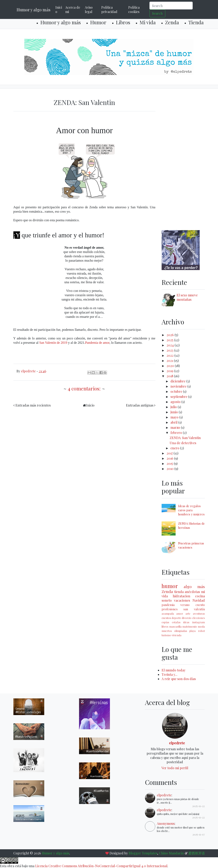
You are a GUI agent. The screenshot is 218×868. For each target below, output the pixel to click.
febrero (177, 433)
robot (201, 631)
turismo (166, 635)
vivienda (177, 635)
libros (165, 626)
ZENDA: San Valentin (84, 102)
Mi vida (148, 22)
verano (185, 605)
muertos (167, 631)
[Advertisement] (183, 160)
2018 (170, 376)
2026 (171, 335)
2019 (170, 371)
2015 (170, 463)
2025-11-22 (198, 806)
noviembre (179, 386)
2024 (171, 345)
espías (165, 622)
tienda (179, 592)
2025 (170, 340)
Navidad (199, 600)
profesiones (170, 609)
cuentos (166, 618)
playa (192, 631)
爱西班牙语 (197, 853)
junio (175, 412)
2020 (171, 366)
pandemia (168, 605)
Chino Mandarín (171, 853)
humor (170, 586)
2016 (170, 458)
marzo (176, 427)
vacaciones (182, 600)
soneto (167, 600)
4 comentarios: (85, 388)
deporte (176, 618)
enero (175, 448)
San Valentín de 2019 (53, 343)
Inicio (59, 9)
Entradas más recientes (33, 405)
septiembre (179, 397)
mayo (175, 417)
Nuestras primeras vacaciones (191, 545)
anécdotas (192, 592)
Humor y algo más (34, 10)
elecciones (199, 618)
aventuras (199, 613)
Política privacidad (109, 9)
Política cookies (134, 9)
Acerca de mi (73, 9)
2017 (170, 453)
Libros (123, 22)
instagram (199, 622)
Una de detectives (183, 443)
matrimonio (190, 626)
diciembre (178, 381)
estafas (176, 622)
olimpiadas (181, 631)
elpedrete (177, 743)
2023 (170, 350)
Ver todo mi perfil (175, 768)
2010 (170, 469)
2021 (170, 361)
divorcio (187, 618)
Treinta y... (170, 674)
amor (180, 613)
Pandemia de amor (97, 343)
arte (188, 613)
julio (174, 407)
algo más (194, 586)
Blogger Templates (143, 853)
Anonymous (166, 823)
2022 (170, 355)
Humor (98, 22)
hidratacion (181, 596)
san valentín (194, 609)
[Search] (171, 6)
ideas (186, 622)
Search (157, 13)
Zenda (172, 22)
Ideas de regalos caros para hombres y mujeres (191, 510)
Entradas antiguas (140, 405)
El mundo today (174, 670)
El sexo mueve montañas (187, 297)
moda (201, 626)
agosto (176, 402)
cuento (200, 605)
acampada (168, 613)
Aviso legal (89, 9)
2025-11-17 (199, 834)
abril (174, 422)
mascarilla (175, 626)
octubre (177, 391)
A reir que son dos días (179, 679)
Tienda (196, 22)
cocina (200, 596)
